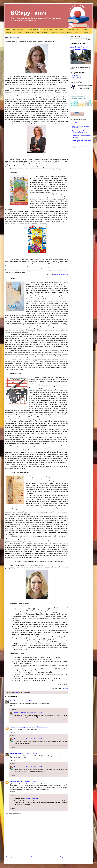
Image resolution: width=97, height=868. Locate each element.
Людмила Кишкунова (16, 753)
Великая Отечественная (57, 30)
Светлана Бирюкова (16, 781)
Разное (86, 33)
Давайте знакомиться (19, 30)
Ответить (12, 706)
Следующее (9, 857)
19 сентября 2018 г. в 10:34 (29, 701)
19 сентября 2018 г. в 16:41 (40, 727)
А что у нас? (46, 33)
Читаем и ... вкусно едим (32, 33)
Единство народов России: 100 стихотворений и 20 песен (81, 132)
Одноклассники (77, 78)
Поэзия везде (78, 33)
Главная (8, 30)
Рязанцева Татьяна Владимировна (21, 727)
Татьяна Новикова (20, 713)
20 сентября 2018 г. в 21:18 (34, 739)
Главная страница (37, 857)
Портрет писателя (33, 30)
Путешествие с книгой (73, 30)
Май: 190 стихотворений (79, 123)
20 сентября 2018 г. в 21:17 (34, 713)
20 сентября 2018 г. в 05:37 (31, 753)
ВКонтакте (75, 76)
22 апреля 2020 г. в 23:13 (31, 799)
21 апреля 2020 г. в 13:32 (30, 781)
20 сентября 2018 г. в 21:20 (34, 767)
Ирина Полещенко (15, 701)
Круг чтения (44, 30)
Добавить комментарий (13, 814)
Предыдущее (64, 857)
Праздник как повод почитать (14, 33)
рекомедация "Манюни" (61, 275)
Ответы (14, 709)
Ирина (16, 693)
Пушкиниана (86, 30)
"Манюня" (65, 688)
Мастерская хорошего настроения (62, 33)
